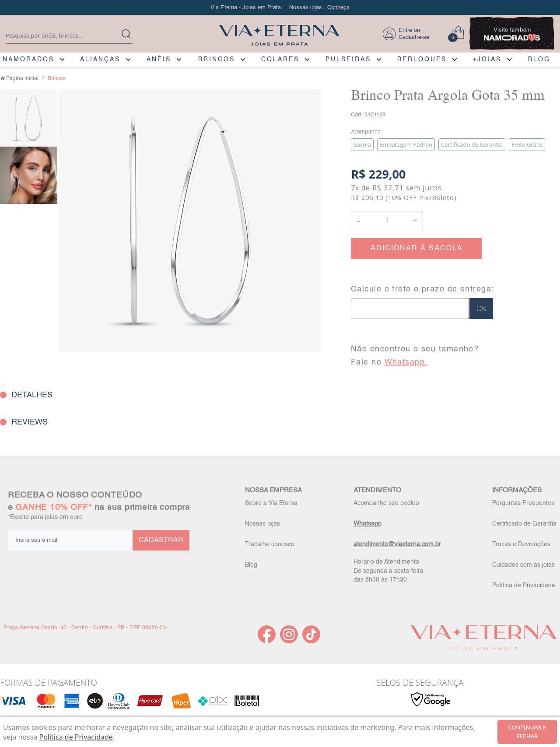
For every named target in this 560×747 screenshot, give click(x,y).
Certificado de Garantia (524, 524)
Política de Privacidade (524, 586)
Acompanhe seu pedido (386, 503)
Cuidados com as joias (523, 565)
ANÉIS (159, 60)
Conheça (338, 8)
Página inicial (22, 79)
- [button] (358, 220)
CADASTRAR (161, 540)
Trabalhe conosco (270, 544)
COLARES (280, 60)
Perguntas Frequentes (523, 503)
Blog (251, 565)
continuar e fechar (527, 732)
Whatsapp (367, 524)
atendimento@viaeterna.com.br (397, 544)
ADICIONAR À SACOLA (417, 249)
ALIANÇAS (100, 60)
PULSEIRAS (348, 60)
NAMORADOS (28, 60)
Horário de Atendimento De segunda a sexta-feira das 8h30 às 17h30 (388, 571)
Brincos (57, 79)
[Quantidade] (387, 221)
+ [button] (415, 220)
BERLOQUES (422, 60)
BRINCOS (217, 60)
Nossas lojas (262, 524)
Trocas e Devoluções (521, 544)
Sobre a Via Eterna (271, 503)
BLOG (539, 60)
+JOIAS (487, 60)
